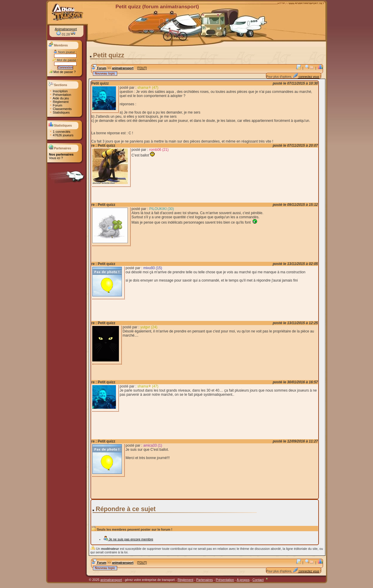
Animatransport (66, 29)
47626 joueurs (61, 135)
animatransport (123, 68)
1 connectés (60, 132)
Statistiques (59, 112)
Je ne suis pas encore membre (128, 539)
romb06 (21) (159, 150)
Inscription (58, 91)
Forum (56, 105)
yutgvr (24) (149, 327)
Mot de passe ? (62, 72)
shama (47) (148, 88)
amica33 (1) (153, 445)
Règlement (59, 102)
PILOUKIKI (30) (162, 209)
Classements (60, 109)
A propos (243, 580)
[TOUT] (142, 68)
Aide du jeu (59, 98)
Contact (258, 580)
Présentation (60, 95)
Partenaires (204, 580)
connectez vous (306, 77)
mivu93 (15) (153, 268)
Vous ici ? (56, 158)
